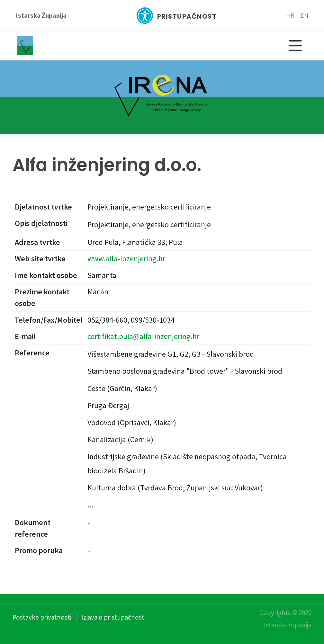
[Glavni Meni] (295, 46)
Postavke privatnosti (42, 617)
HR (290, 15)
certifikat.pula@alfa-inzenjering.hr (143, 336)
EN (304, 15)
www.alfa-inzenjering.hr (126, 259)
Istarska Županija (41, 15)
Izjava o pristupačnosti (113, 617)
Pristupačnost (176, 16)
